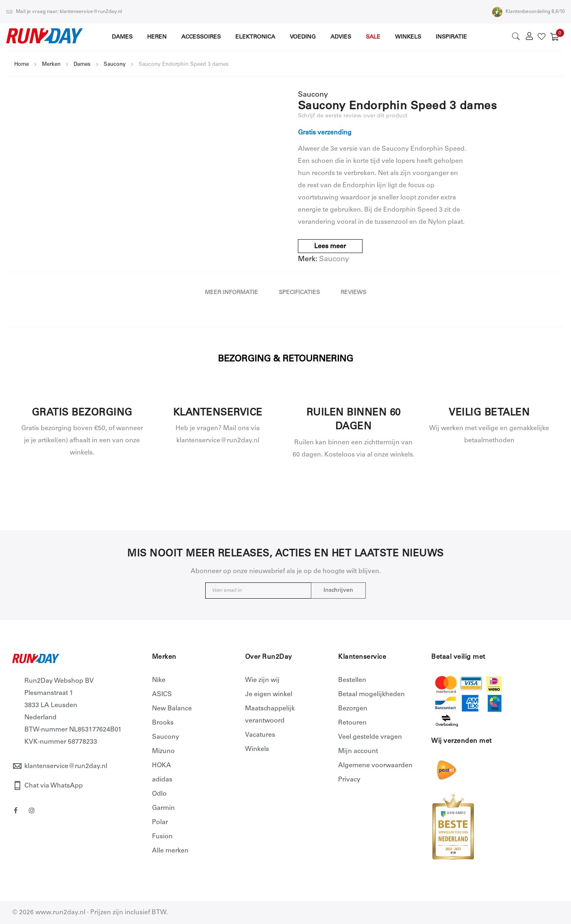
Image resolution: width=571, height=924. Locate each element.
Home (22, 65)
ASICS (162, 695)
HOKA (162, 766)
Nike (159, 680)
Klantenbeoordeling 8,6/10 (529, 12)
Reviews (353, 293)
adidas (162, 780)
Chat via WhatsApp (54, 786)
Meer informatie (231, 293)
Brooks (163, 723)
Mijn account (358, 751)
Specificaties (299, 293)
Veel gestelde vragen (370, 737)
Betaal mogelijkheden (371, 695)
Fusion (162, 837)
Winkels (257, 749)
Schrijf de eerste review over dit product (353, 116)
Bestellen (352, 680)
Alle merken (170, 851)
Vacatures (260, 735)
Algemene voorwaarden (375, 766)
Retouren (352, 723)
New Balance (172, 709)
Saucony (115, 65)
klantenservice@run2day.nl (66, 766)
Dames (82, 65)
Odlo (159, 794)
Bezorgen (353, 709)
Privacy (349, 780)
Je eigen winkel (269, 695)
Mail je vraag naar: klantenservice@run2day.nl (64, 12)
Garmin (163, 808)
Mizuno (163, 751)
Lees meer (330, 247)
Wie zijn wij (262, 680)
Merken (51, 65)
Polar (160, 822)
